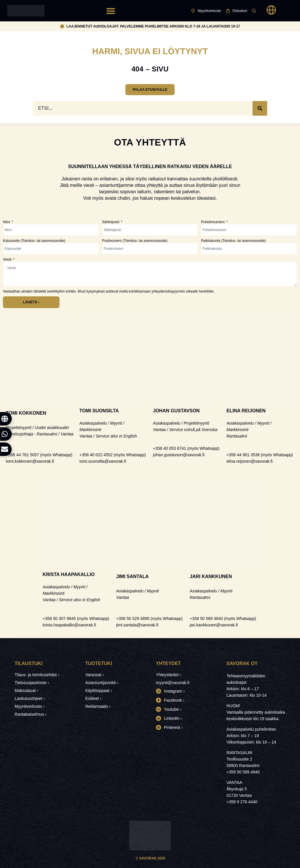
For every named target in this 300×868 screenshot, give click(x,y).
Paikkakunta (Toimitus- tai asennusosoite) (233, 241)
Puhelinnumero (213, 222)
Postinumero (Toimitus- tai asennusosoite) (135, 241)
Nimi (7, 222)
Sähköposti (111, 222)
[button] (111, 11)
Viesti (8, 259)
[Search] (260, 108)
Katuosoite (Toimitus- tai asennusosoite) (34, 241)
